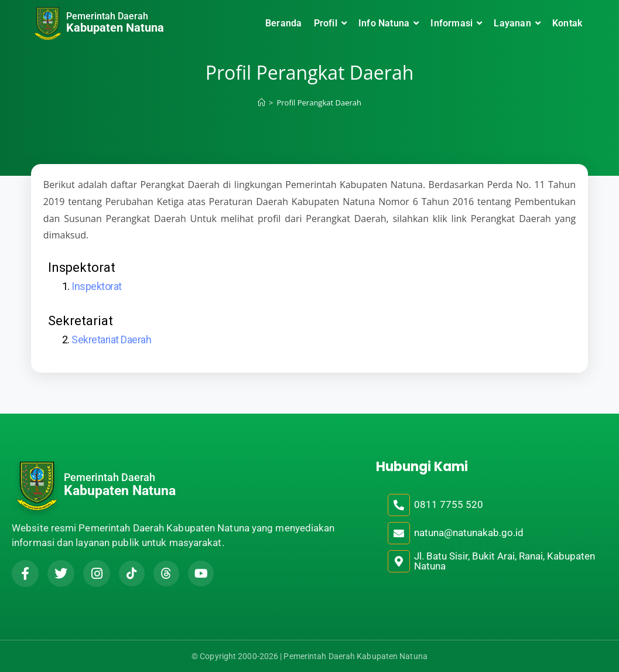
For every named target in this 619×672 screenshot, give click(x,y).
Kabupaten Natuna (115, 28)
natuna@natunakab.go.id (469, 533)
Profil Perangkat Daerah (319, 103)
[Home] (261, 103)
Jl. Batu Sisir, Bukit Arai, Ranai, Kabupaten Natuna (505, 561)
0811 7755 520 (449, 504)
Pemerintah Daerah (107, 16)
